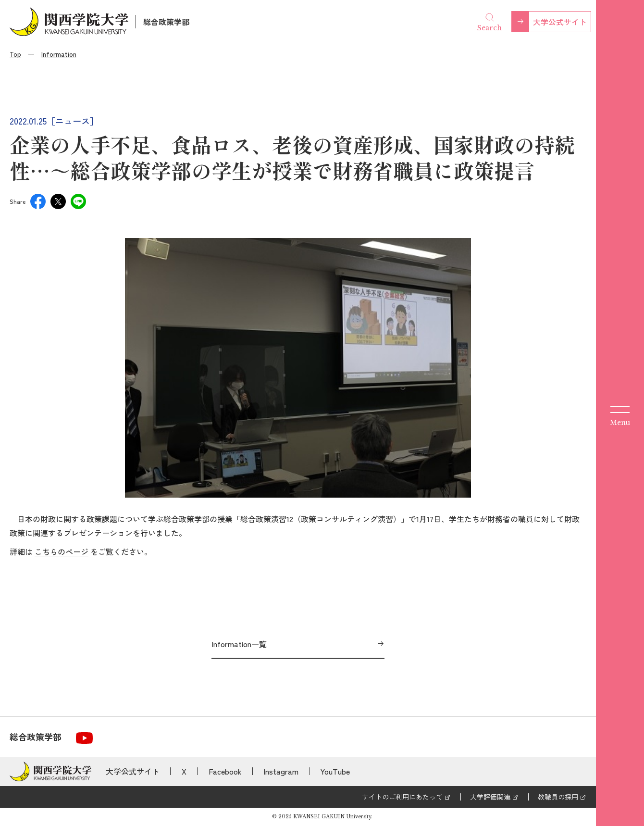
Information (59, 54)
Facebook (225, 771)
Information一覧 (239, 644)
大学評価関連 (490, 797)
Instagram (281, 771)
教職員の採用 (558, 797)
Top (15, 54)
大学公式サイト (560, 22)
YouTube (335, 771)
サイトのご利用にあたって (402, 797)
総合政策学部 (166, 22)
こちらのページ (62, 551)
